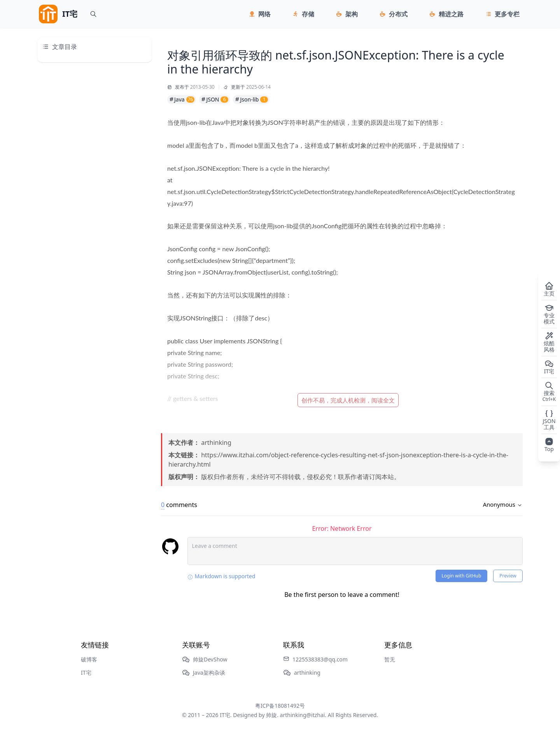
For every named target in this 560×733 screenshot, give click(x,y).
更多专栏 (507, 14)
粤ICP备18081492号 (280, 706)
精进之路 (451, 14)
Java (182, 99)
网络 (264, 14)
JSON (214, 99)
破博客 (89, 659)
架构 (352, 14)
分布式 (398, 14)
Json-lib (251, 99)
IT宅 (86, 673)
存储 (308, 14)
